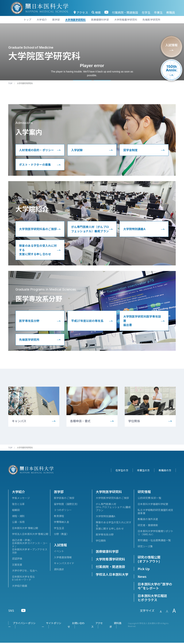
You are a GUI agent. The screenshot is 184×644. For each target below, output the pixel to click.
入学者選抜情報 (63, 558)
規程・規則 (18, 517)
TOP (10, 83)
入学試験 (77, 150)
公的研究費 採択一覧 (149, 499)
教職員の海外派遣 (148, 520)
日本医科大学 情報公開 (25, 529)
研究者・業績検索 (148, 526)
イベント (59, 552)
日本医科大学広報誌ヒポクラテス (152, 599)
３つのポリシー (63, 511)
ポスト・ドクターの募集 (35, 165)
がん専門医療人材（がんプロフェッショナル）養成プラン (90, 229)
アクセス (81, 12)
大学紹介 (19, 493)
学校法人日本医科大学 (112, 575)
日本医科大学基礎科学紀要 (153, 505)
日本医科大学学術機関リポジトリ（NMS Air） (155, 534)
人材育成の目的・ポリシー (37, 150)
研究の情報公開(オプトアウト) (149, 560)
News (142, 578)
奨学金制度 (131, 150)
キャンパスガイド (64, 564)
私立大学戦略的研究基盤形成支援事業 (155, 513)
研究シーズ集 (145, 548)
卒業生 (158, 12)
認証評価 (17, 560)
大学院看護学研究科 (110, 560)
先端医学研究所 (29, 341)
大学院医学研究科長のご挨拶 (38, 229)
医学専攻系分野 (29, 322)
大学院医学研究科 (109, 493)
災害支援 (17, 566)
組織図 (16, 511)
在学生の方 (122, 471)
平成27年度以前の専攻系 (87, 322)
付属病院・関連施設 (125, 12)
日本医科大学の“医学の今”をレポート (155, 587)
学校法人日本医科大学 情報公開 (30, 535)
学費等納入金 (62, 523)
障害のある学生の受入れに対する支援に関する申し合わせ (38, 251)
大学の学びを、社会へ (25, 572)
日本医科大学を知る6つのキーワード (23, 579)
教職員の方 (165, 471)
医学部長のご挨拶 (64, 499)
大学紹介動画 (20, 587)
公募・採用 (18, 523)
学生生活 (59, 529)
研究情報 (144, 493)
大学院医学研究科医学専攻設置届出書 (142, 322)
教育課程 (59, 517)
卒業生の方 (143, 471)
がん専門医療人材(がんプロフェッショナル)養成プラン (113, 508)
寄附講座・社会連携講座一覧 (154, 541)
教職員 (171, 12)
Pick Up (144, 570)
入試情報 (60, 546)
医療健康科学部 (107, 553)
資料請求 (59, 570)
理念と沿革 (18, 505)
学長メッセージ (21, 499)
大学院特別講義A (134, 229)
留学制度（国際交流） (67, 505)
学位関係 (101, 542)
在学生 (146, 12)
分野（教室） (62, 535)
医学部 (59, 493)
